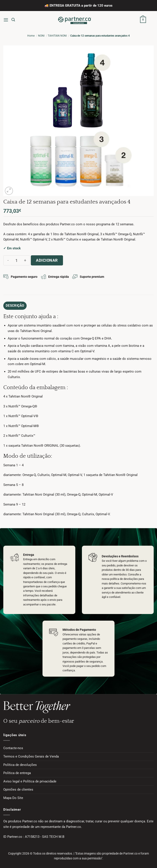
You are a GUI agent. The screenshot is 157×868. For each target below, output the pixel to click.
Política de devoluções (20, 765)
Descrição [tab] (15, 306)
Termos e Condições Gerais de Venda (31, 756)
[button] (6, 20)
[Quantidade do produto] (17, 260)
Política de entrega (17, 773)
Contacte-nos (13, 748)
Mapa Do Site (13, 798)
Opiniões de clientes (18, 790)
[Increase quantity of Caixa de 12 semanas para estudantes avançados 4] (25, 260)
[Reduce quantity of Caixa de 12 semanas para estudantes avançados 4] (8, 260)
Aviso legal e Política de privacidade (30, 781)
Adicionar (47, 260)
